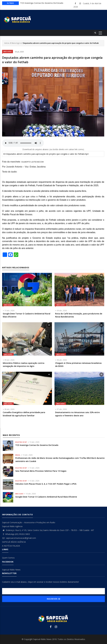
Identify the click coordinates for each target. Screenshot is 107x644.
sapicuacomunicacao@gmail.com (19, 538)
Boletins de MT (21, 442)
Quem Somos (8, 558)
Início (7, 43)
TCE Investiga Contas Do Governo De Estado (42, 3)
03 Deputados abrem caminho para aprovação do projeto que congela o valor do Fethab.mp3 (46, 154)
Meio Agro (16, 43)
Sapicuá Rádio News (11, 570)
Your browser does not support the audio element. (23, 143)
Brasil (18, 455)
